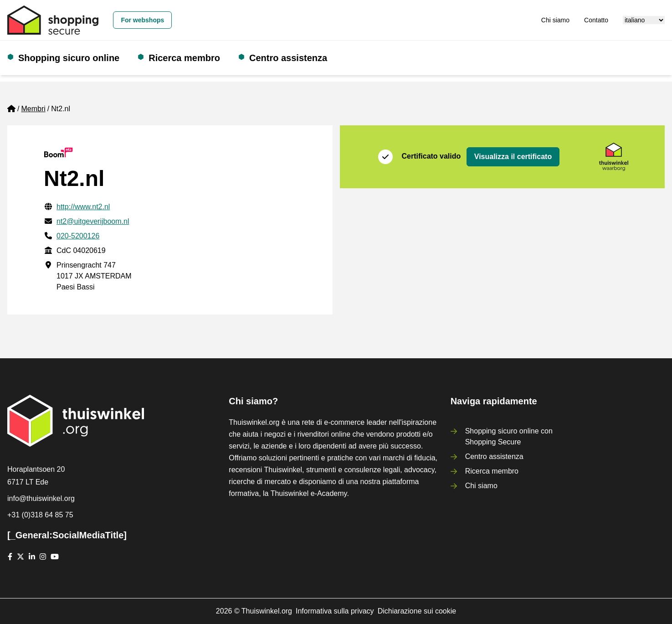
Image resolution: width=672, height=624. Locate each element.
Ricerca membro (184, 58)
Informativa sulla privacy (335, 611)
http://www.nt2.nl (83, 207)
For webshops (142, 20)
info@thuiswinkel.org (41, 498)
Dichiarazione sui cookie (417, 611)
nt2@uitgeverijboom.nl (93, 221)
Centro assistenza (288, 58)
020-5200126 (78, 236)
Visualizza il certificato (513, 157)
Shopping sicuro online (69, 58)
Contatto (596, 20)
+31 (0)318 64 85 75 (40, 515)
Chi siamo (555, 20)
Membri (33, 109)
